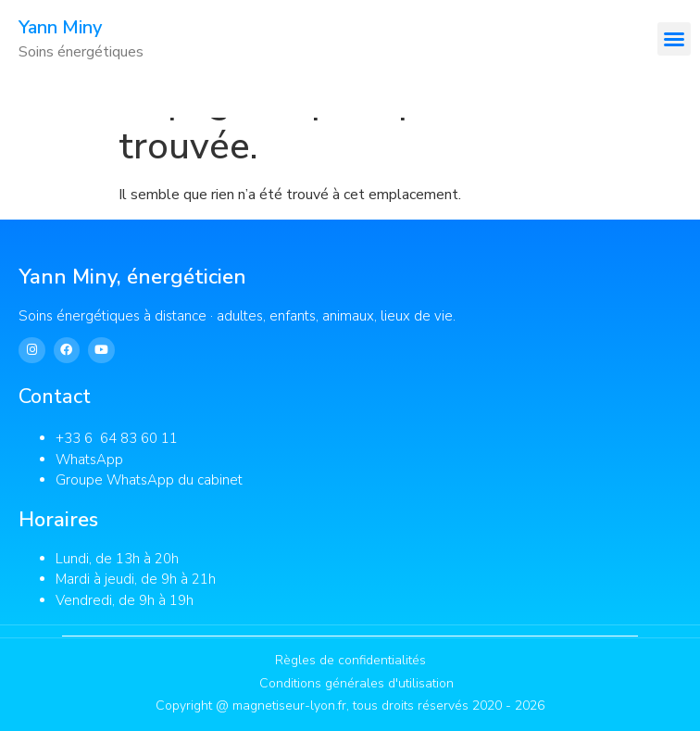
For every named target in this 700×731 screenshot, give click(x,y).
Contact (55, 397)
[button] (674, 39)
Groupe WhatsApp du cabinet (149, 480)
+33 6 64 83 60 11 (119, 438)
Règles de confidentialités (350, 660)
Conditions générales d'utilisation (356, 683)
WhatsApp (89, 460)
